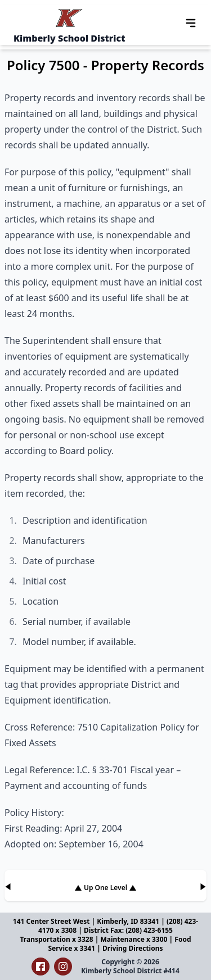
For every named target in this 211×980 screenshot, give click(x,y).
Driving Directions (133, 948)
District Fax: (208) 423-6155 (128, 930)
